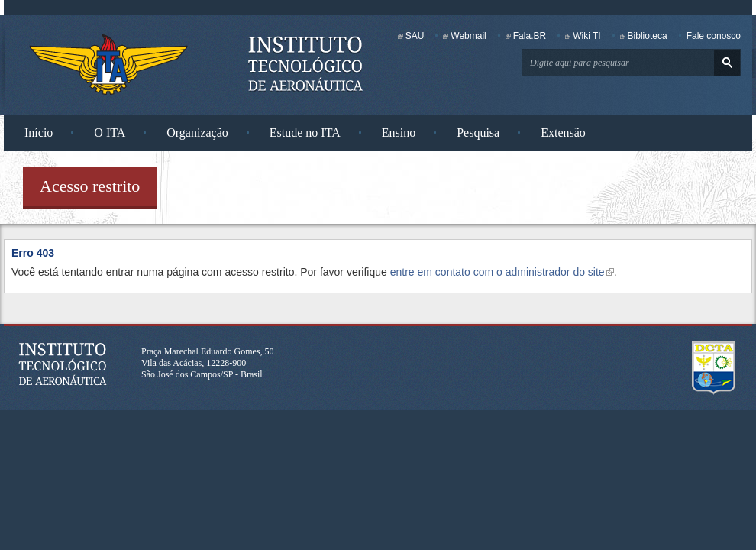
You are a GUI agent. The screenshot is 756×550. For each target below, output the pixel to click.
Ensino (399, 133)
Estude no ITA (305, 133)
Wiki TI (586, 36)
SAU (415, 36)
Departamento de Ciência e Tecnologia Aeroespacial (714, 368)
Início (39, 133)
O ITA (110, 133)
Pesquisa (478, 133)
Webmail (468, 36)
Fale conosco (714, 36)
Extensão (563, 133)
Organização (197, 133)
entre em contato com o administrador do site (502, 272)
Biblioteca (648, 36)
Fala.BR (530, 36)
